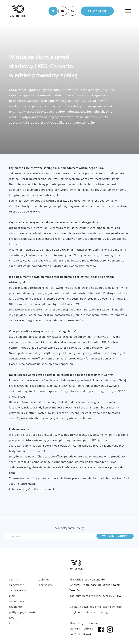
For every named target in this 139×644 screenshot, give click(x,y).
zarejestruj (47, 585)
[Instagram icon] (110, 631)
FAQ (12, 618)
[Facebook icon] (101, 631)
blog (12, 596)
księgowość (16, 585)
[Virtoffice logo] (18, 11)
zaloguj (44, 579)
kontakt (14, 623)
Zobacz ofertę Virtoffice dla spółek (32, 489)
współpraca (17, 601)
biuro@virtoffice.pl (82, 628)
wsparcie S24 (18, 590)
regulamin (16, 607)
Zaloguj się (97, 11)
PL (53, 11)
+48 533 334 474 (80, 634)
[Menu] (128, 11)
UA (63, 11)
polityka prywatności (23, 612)
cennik (13, 579)
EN (73, 11)
